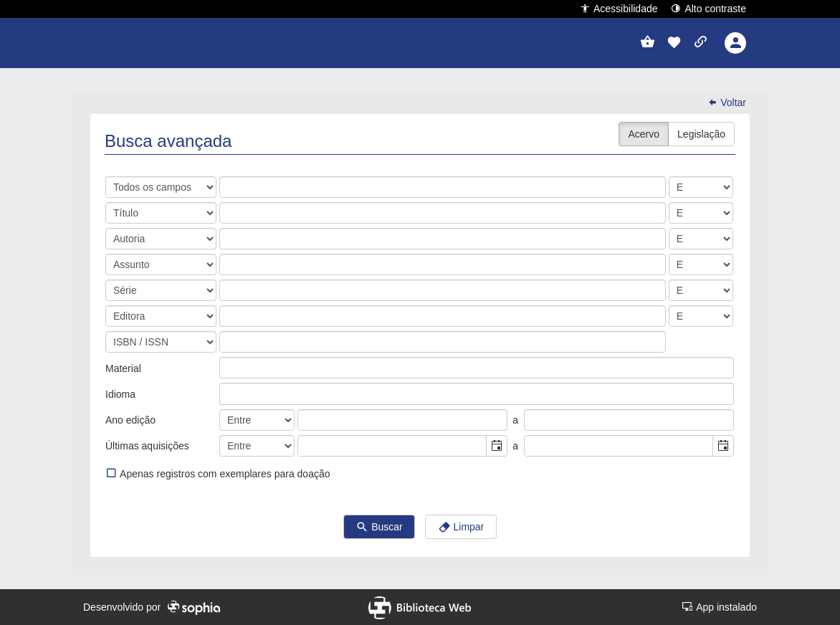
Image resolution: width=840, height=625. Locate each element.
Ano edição (130, 420)
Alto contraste (708, 8)
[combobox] (392, 446)
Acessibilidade (619, 8)
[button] (674, 43)
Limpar (461, 528)
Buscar (379, 528)
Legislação (701, 134)
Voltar (727, 102)
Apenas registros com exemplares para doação (218, 473)
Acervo (644, 134)
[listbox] (231, 368)
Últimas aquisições (147, 446)
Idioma (120, 394)
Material (123, 368)
